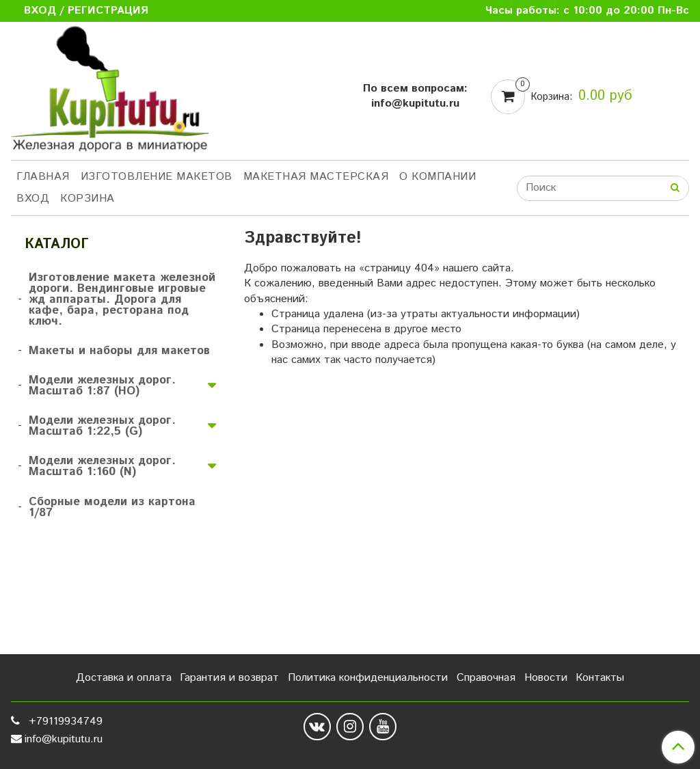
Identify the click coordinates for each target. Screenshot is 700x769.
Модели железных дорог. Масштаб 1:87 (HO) (102, 386)
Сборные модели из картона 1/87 (112, 507)
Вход (33, 199)
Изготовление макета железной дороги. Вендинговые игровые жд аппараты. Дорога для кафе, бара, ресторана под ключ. (122, 299)
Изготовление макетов (157, 177)
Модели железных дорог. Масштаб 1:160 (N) (102, 466)
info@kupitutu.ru (64, 739)
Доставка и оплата (124, 678)
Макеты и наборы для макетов (119, 351)
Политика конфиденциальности (368, 678)
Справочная (486, 678)
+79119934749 (64, 721)
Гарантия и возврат (229, 678)
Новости (546, 678)
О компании (437, 177)
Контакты (600, 678)
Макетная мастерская (316, 177)
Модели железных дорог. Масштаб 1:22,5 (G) (102, 426)
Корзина (87, 199)
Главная (43, 177)
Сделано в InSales (644, 730)
